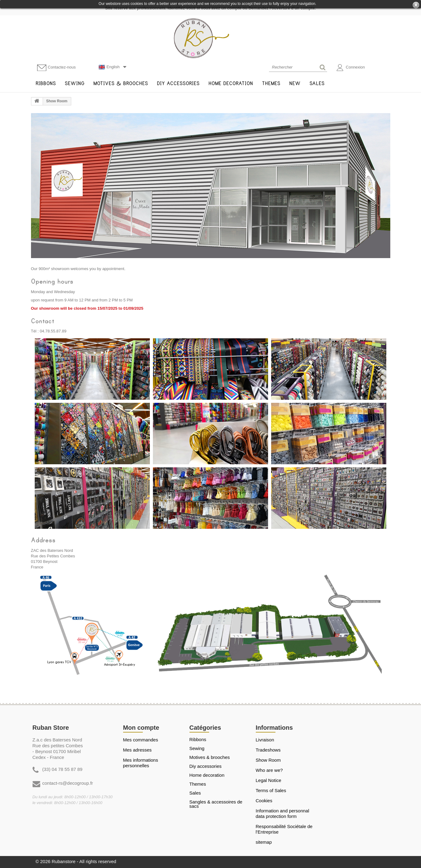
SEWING (197, 748)
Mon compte (141, 728)
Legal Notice (269, 780)
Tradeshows (268, 750)
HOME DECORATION (207, 775)
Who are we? (269, 770)
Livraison (265, 740)
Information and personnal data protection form (283, 813)
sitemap (264, 842)
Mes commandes (141, 740)
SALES (195, 793)
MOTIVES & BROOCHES (210, 757)
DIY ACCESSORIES (206, 766)
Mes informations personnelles (141, 763)
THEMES (198, 784)
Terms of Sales (271, 790)
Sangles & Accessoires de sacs (216, 804)
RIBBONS (198, 740)
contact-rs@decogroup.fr (68, 783)
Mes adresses (137, 750)
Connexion (351, 68)
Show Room (268, 760)
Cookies (264, 801)
